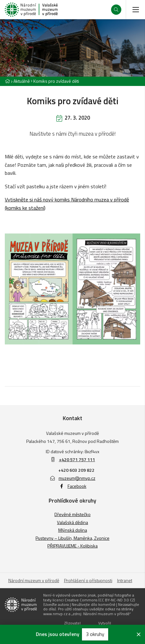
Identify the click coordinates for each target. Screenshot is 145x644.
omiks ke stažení (26, 208)
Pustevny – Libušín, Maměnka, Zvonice (72, 538)
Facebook (72, 486)
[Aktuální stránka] (55, 81)
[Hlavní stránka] (7, 81)
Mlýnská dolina (73, 530)
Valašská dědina (72, 522)
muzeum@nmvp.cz (72, 478)
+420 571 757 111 (77, 459)
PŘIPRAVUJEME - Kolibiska (72, 546)
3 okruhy (95, 634)
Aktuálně (22, 81)
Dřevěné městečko (72, 514)
